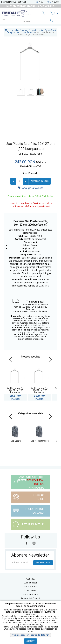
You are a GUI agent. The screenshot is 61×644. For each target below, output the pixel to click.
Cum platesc (31, 586)
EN (44, 2)
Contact (22, 2)
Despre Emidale (9, 2)
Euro (56, 2)
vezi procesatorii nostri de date (29, 635)
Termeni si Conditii (31, 598)
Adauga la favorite (30, 188)
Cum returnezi (30, 594)
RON (49, 2)
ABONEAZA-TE (43, 563)
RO (37, 2)
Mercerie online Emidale (16, 30)
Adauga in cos (40, 181)
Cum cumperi (31, 583)
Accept (30, 641)
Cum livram (30, 590)
